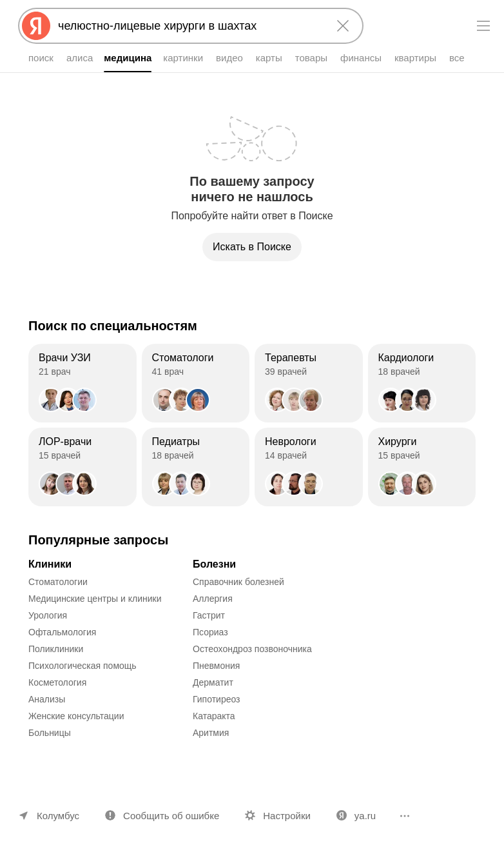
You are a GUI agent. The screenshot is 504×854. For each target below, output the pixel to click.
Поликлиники (56, 649)
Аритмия (211, 733)
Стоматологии (58, 582)
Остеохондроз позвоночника (252, 649)
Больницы (50, 733)
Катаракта (214, 716)
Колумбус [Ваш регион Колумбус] (58, 816)
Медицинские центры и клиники (95, 599)
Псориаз (210, 632)
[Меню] (483, 26)
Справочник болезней (238, 582)
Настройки (287, 816)
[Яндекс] (36, 26)
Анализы (47, 699)
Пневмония (216, 666)
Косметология (57, 682)
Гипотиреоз (217, 699)
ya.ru (365, 816)
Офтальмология (62, 632)
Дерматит (213, 682)
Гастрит (209, 615)
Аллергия (213, 599)
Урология (48, 615)
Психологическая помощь (82, 666)
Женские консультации (76, 716)
